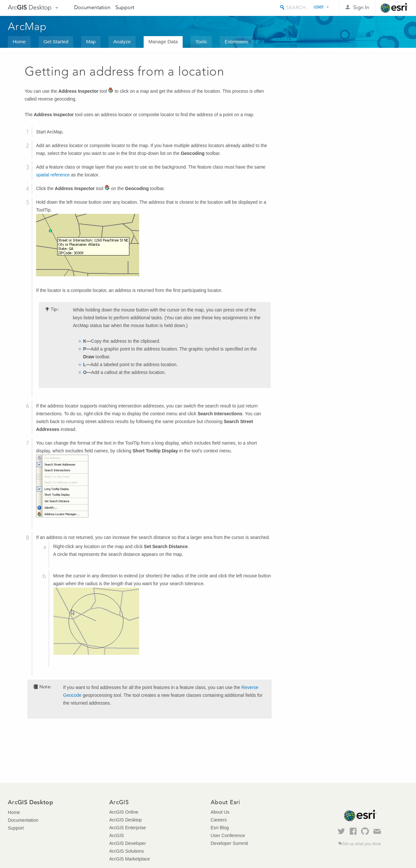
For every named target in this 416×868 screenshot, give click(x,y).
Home (19, 41)
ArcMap (27, 26)
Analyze (122, 41)
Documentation (92, 7)
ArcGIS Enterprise (128, 828)
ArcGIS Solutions (127, 851)
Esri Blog (220, 828)
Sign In (361, 7)
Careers (219, 820)
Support (125, 7)
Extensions (236, 41)
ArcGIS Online (124, 812)
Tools (201, 41)
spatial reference (53, 175)
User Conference (228, 835)
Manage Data (163, 41)
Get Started (56, 41)
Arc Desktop (30, 7)
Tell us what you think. (362, 844)
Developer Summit (229, 843)
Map (91, 41)
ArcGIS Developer (128, 843)
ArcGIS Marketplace (130, 859)
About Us (220, 812)
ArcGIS (117, 835)
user (319, 7)
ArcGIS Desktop (125, 820)
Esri (394, 8)
